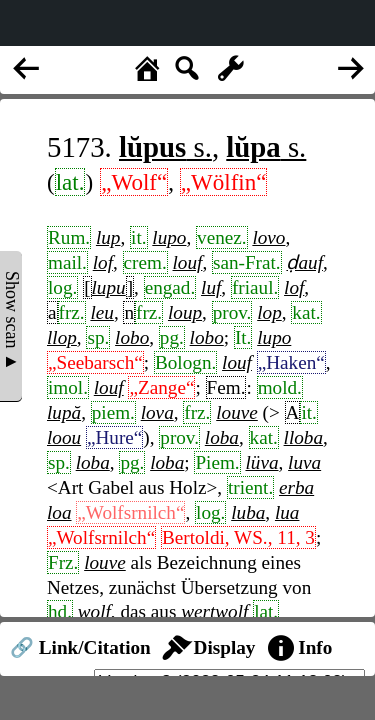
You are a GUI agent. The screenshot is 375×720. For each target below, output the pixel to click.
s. (165, 147)
